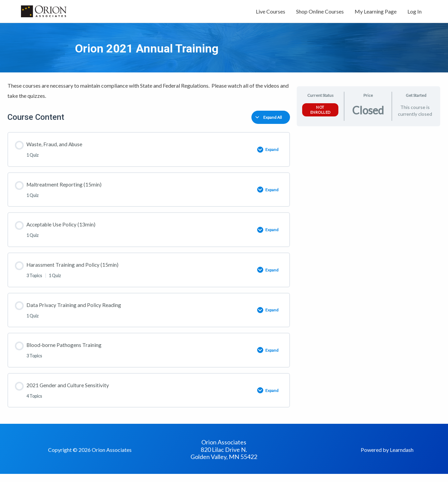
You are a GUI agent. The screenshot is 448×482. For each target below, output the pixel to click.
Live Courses (271, 13)
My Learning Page (376, 13)
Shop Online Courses (320, 13)
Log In (415, 13)
